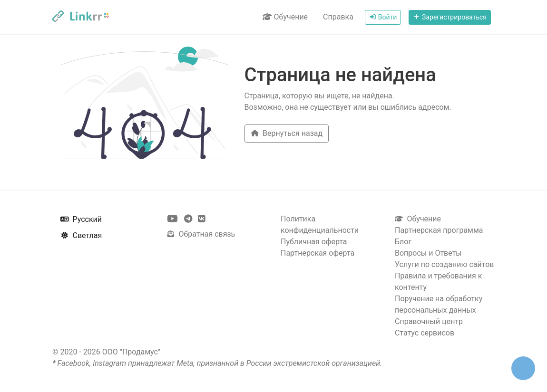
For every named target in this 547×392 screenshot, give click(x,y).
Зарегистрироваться (450, 17)
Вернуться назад (287, 133)
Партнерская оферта (317, 253)
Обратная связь (201, 234)
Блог (403, 242)
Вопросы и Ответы (428, 253)
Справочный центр (429, 321)
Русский (81, 219)
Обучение (285, 17)
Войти (383, 17)
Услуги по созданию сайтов (444, 264)
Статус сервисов (425, 333)
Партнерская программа (439, 230)
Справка (338, 17)
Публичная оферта (314, 242)
